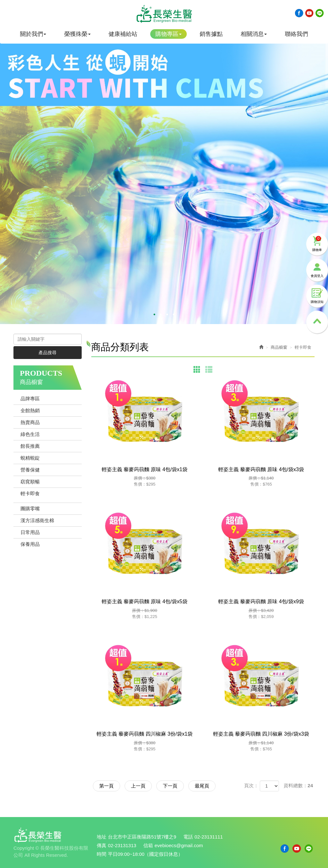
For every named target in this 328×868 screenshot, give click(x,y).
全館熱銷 (30, 410)
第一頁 (107, 786)
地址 (102, 837)
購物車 (317, 242)
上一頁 (139, 786)
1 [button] (154, 314)
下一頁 (172, 786)
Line (320, 13)
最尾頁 (204, 786)
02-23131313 (122, 845)
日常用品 (30, 532)
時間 (102, 854)
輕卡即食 (30, 493)
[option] (164, 175)
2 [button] (161, 314)
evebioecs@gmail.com (179, 845)
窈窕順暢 (30, 482)
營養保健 (30, 470)
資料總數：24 (298, 785)
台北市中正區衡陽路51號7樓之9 (142, 837)
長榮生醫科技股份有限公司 (164, 14)
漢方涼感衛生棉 (37, 520)
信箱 (148, 845)
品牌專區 (30, 399)
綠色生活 (30, 434)
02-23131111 (209, 837)
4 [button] (174, 314)
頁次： (251, 785)
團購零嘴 (30, 509)
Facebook (299, 13)
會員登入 (317, 268)
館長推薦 (30, 446)
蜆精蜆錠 (30, 458)
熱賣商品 (30, 422)
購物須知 (317, 294)
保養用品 (30, 544)
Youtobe (309, 13)
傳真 (102, 845)
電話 (188, 837)
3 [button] (167, 314)
